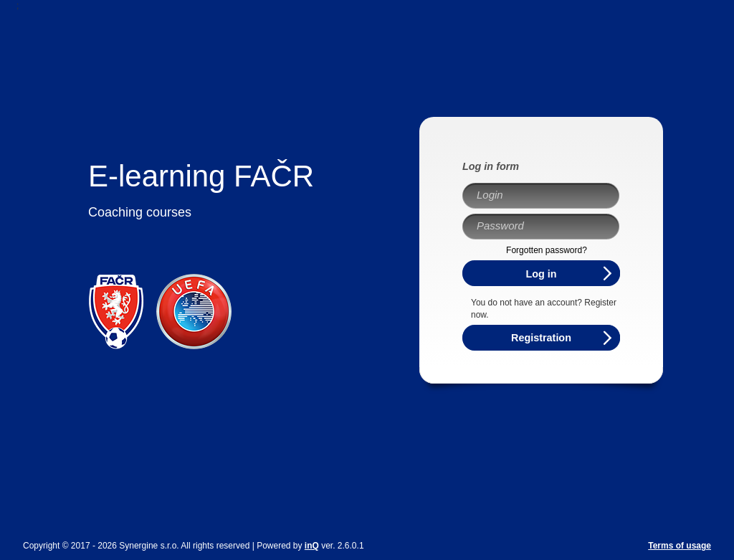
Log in (541, 274)
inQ (312, 546)
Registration (541, 338)
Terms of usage (680, 546)
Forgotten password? (547, 250)
